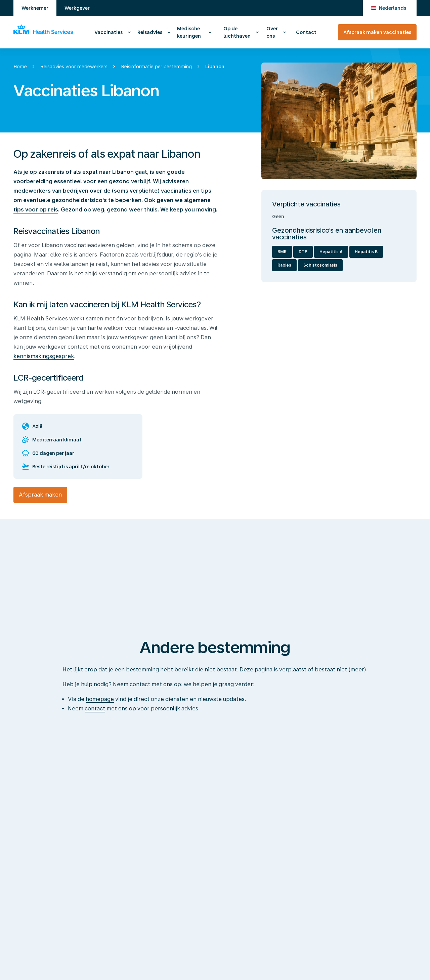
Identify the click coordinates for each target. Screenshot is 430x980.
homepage (100, 699)
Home (20, 67)
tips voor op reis (36, 210)
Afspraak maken (40, 495)
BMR (282, 252)
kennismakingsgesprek (44, 356)
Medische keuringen (189, 32)
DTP (303, 252)
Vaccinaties (109, 32)
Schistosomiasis (320, 265)
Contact (306, 32)
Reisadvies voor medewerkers (74, 67)
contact (95, 709)
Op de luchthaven (237, 32)
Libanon (215, 67)
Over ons (272, 32)
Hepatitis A (331, 252)
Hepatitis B (366, 252)
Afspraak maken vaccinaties (377, 32)
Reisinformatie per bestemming (156, 67)
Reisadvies (150, 32)
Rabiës (284, 265)
